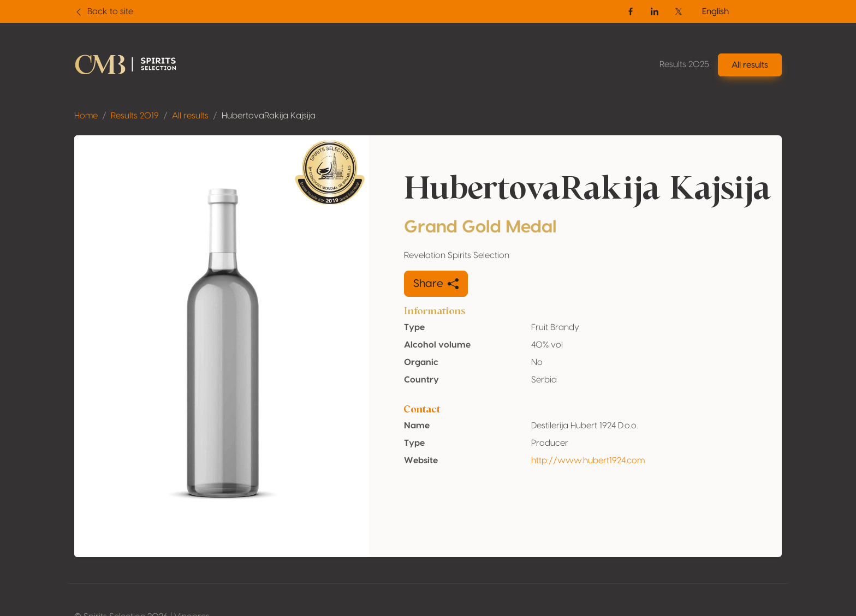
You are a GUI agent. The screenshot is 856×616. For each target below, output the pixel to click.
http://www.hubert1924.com (588, 460)
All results (190, 116)
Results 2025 (684, 64)
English (715, 11)
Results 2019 (135, 116)
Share (436, 284)
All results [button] (750, 65)
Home (86, 116)
